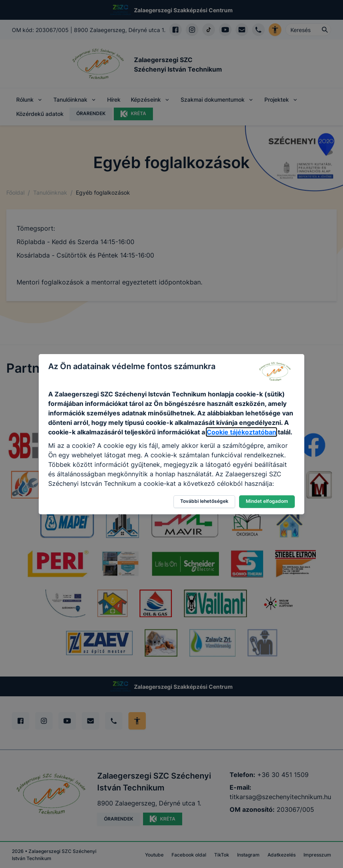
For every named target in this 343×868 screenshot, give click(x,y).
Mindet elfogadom (267, 501)
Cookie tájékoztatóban (241, 432)
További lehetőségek (204, 501)
